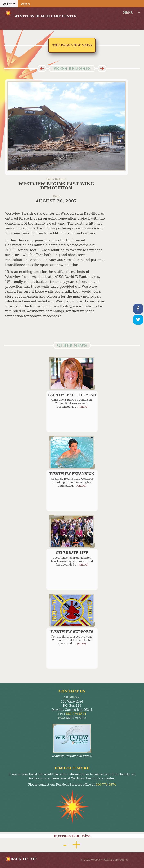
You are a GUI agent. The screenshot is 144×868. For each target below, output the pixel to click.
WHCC (8, 4)
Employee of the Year (72, 395)
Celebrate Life (72, 553)
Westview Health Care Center (40, 14)
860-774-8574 (76, 714)
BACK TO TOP (23, 859)
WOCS (26, 4)
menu (131, 13)
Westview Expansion (72, 474)
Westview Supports (72, 632)
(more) (84, 407)
